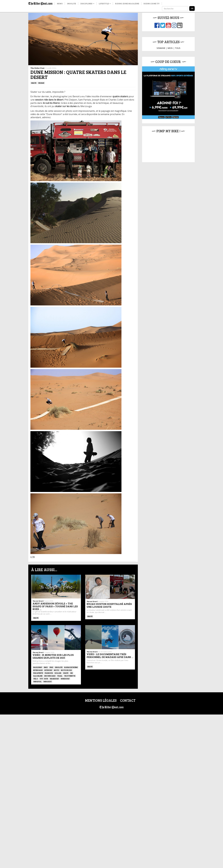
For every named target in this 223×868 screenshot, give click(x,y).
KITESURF (48, 670)
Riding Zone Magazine (127, 3)
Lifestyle (105, 3)
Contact (128, 700)
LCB (33, 557)
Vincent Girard (38, 601)
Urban (41, 83)
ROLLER (58, 673)
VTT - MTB (44, 679)
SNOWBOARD (50, 676)
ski (72, 673)
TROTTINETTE (70, 676)
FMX (51, 667)
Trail (60, 676)
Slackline (38, 676)
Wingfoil (37, 681)
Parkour (49, 673)
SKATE (34, 83)
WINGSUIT (48, 681)
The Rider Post (37, 68)
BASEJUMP (38, 667)
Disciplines (87, 3)
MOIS (170, 48)
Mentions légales (101, 700)
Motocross (66, 670)
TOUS (178, 48)
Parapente (38, 673)
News (60, 3)
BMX (46, 667)
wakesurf (54, 679)
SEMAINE (161, 48)
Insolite (71, 3)
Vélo (36, 679)
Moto (57, 670)
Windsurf (65, 679)
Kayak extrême (71, 667)
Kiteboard (38, 670)
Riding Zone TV (152, 3)
